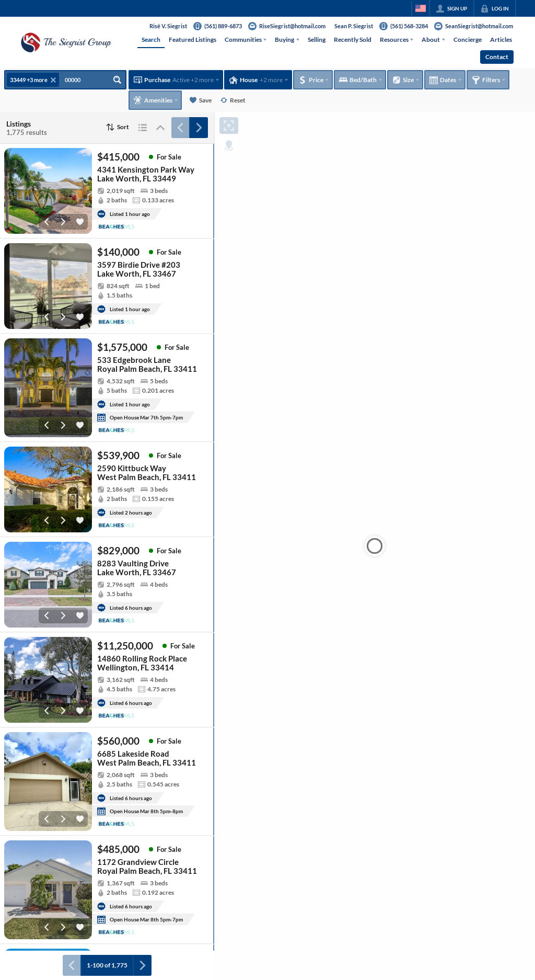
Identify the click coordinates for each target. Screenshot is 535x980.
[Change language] (421, 8)
